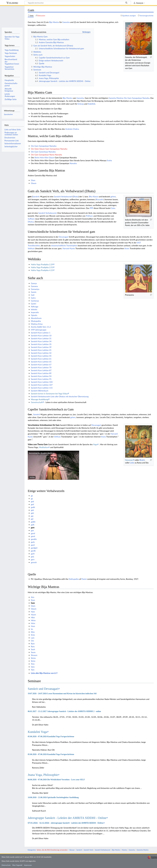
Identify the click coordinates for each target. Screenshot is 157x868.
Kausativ (100, 199)
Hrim (42, 158)
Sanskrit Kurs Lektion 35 (41, 344)
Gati (33, 295)
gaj (32, 516)
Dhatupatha (36, 321)
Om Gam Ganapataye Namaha (137, 98)
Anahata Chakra (72, 129)
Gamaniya (35, 289)
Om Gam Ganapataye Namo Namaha (46, 155)
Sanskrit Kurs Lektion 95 (41, 379)
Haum (33, 615)
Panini (84, 579)
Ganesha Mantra (143, 850)
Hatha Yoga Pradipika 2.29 (42, 264)
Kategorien (32, 850)
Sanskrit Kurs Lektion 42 (41, 353)
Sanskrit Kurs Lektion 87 (41, 370)
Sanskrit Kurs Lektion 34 (41, 341)
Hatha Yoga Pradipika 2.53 (42, 267)
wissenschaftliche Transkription (64, 245)
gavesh (34, 562)
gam (33, 528)
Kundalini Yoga (37, 732)
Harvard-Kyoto (69, 248)
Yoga (95, 444)
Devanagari (64, 237)
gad (32, 501)
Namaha (73, 163)
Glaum (52, 158)
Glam (33, 180)
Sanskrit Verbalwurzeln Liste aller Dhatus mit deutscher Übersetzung (60, 396)
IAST (139, 243)
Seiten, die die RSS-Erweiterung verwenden (52, 850)
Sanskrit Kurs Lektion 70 (41, 367)
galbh (33, 522)
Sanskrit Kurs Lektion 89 (41, 373)
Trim (33, 664)
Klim (46, 158)
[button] (53, 465)
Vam (33, 667)
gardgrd (34, 548)
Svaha (109, 160)
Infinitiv (34, 309)
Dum (33, 600)
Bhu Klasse (94, 197)
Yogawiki (12, 3)
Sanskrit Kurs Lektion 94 (41, 376)
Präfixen (89, 216)
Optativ (34, 315)
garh (33, 554)
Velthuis (31, 248)
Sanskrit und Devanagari (43, 689)
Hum (33, 626)
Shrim (37, 158)
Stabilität (92, 104)
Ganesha (66, 22)
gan (32, 530)
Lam (33, 638)
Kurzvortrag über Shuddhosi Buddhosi (42, 453)
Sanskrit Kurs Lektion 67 (41, 365)
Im (32, 629)
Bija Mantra (54, 22)
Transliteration (34, 245)
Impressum (28, 865)
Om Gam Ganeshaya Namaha (43, 152)
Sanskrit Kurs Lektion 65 (41, 362)
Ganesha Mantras (116, 98)
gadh (33, 507)
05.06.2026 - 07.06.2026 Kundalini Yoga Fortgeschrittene (51, 736)
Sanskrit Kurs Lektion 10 (41, 336)
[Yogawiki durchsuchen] (78, 3)
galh (33, 525)
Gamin (34, 292)
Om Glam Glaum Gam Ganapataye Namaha (49, 149)
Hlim (33, 617)
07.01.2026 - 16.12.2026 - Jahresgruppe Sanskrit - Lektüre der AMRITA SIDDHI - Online (65, 823)
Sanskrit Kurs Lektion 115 (42, 388)
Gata (113, 208)
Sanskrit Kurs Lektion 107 (42, 385)
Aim (33, 597)
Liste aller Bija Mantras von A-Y (44, 673)
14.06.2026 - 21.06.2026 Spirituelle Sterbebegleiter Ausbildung (53, 797)
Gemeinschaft (37, 402)
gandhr (34, 539)
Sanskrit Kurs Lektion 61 (41, 359)
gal (32, 519)
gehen (113, 197)
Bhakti (142, 460)
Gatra (33, 298)
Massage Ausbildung (39, 399)
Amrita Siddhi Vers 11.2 (41, 327)
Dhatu (76, 197)
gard (33, 545)
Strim (33, 661)
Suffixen (31, 219)
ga (32, 496)
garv (33, 559)
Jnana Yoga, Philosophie (43, 775)
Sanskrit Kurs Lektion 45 (41, 356)
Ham (33, 612)
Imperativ (35, 312)
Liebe (132, 463)
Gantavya (35, 301)
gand (33, 533)
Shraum (34, 655)
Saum (33, 652)
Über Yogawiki (17, 865)
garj (32, 557)
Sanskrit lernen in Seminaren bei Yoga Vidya (49, 394)
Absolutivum (36, 318)
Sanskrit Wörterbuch (40, 391)
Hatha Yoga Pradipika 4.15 (42, 270)
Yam (33, 670)
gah (32, 510)
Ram (33, 644)
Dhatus (31, 222)
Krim (33, 635)
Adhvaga (34, 307)
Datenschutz (6, 865)
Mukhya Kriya (37, 324)
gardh (33, 551)
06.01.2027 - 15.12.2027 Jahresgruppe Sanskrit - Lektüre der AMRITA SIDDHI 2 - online (64, 711)
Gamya (34, 283)
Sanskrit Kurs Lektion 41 (41, 350)
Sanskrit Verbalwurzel (63, 197)
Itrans (127, 248)
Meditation (44, 447)
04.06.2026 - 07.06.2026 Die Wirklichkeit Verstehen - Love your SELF (56, 780)
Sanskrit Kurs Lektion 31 (41, 338)
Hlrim (33, 620)
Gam (33, 603)
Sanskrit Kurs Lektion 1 (41, 333)
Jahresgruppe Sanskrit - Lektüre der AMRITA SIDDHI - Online (67, 818)
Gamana (34, 286)
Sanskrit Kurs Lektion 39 (41, 347)
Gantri (33, 304)
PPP (91, 208)
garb (33, 542)
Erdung (81, 104)
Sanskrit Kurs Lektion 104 (42, 382)
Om (32, 641)
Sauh (33, 649)
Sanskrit (36, 197)
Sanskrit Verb (88, 850)
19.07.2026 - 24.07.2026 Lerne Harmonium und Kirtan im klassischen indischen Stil (62, 694)
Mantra (124, 850)
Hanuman (129, 460)
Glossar (72, 850)
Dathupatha (74, 579)
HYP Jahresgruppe (39, 330)
